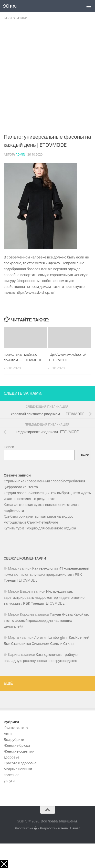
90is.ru (10, 6)
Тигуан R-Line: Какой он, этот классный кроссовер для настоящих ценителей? (46, 620)
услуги (9, 781)
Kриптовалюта (16, 728)
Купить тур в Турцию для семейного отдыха (40, 528)
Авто (8, 734)
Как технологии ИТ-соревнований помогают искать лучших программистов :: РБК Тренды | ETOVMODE (46, 574)
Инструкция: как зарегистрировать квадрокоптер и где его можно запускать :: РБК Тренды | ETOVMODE (44, 597)
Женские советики (19, 751)
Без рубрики (16, 18)
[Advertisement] (47, 83)
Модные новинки (18, 769)
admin (20, 154)
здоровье (11, 757)
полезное (12, 775)
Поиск (9, 447)
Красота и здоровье (20, 763)
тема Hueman (70, 828)
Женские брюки (17, 746)
